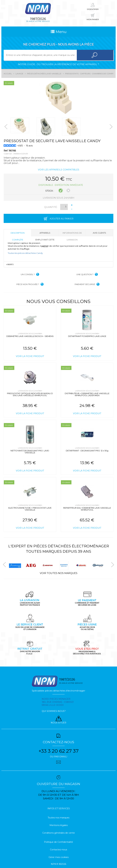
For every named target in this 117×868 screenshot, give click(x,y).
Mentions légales (59, 825)
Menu (59, 32)
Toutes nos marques (58, 818)
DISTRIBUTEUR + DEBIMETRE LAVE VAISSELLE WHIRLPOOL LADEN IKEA (87, 394)
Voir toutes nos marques (59, 573)
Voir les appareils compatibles (59, 170)
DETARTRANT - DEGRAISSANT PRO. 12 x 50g (87, 451)
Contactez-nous (58, 850)
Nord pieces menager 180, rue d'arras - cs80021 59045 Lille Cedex (58, 702)
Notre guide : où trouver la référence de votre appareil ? (58, 64)
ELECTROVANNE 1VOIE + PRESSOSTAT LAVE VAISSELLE (30, 509)
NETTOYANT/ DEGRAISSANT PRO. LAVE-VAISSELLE (30, 452)
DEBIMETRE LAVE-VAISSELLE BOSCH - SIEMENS (30, 336)
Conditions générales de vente (59, 833)
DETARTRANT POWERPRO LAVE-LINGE (87, 336)
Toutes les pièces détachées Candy (25, 253)
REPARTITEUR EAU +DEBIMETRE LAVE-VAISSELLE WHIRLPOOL (87, 509)
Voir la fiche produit (30, 356)
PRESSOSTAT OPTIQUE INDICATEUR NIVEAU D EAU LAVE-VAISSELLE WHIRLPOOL (30, 394)
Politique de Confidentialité (58, 842)
